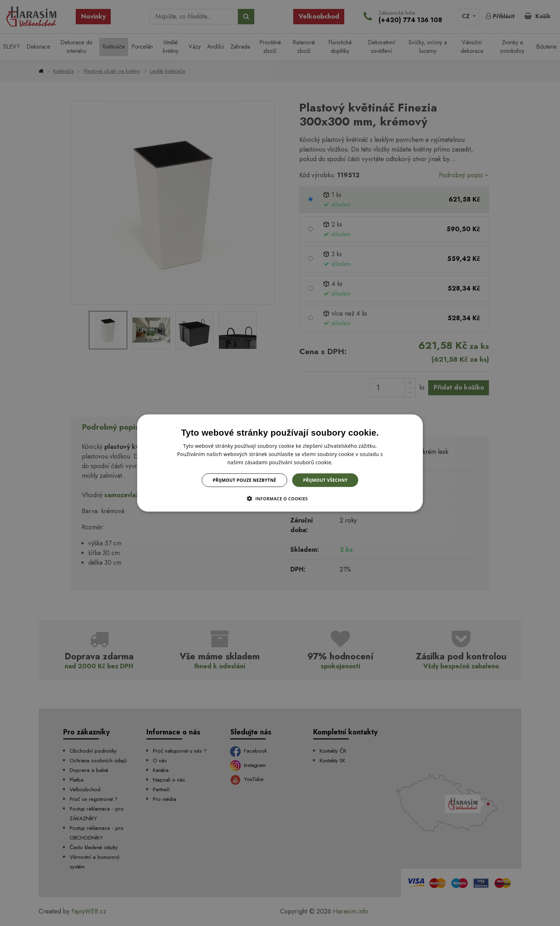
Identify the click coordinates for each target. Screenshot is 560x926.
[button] (280, 499)
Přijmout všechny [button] (325, 480)
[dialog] (280, 463)
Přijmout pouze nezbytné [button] (245, 480)
